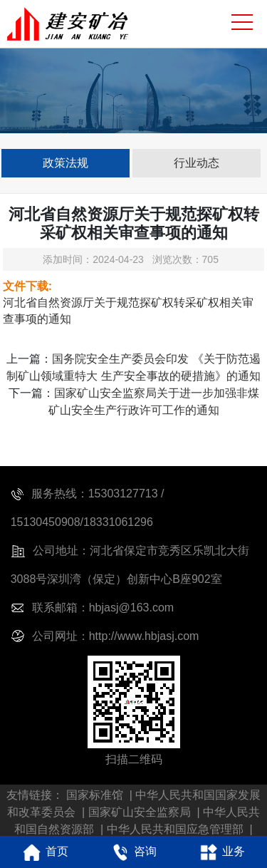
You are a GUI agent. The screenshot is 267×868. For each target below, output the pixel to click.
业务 (220, 852)
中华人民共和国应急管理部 (175, 829)
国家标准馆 (95, 795)
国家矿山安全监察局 (140, 812)
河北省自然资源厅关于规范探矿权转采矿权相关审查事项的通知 (128, 311)
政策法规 (66, 163)
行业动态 (197, 163)
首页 (44, 852)
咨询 (132, 852)
